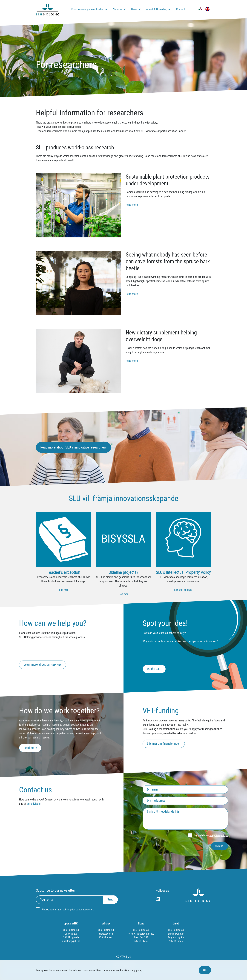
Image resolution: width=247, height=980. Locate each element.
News (134, 9)
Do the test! (154, 669)
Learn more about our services (43, 665)
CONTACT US (123, 957)
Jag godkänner (211, 835)
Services (118, 9)
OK (205, 970)
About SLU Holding (157, 9)
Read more (132, 205)
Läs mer (64, 590)
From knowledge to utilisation (88, 9)
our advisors (34, 804)
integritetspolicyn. (219, 835)
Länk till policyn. (183, 590)
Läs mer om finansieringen (164, 744)
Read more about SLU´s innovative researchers (73, 447)
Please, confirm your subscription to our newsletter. (68, 910)
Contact (180, 9)
